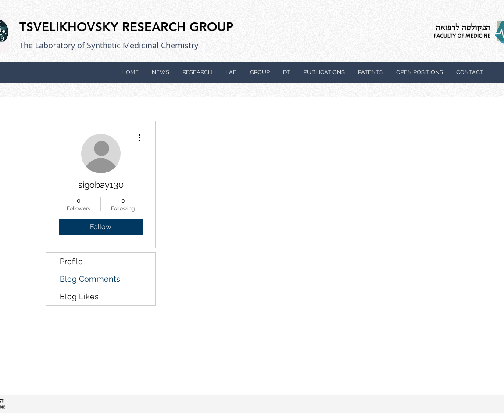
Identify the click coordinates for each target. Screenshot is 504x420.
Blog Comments (90, 279)
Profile (71, 261)
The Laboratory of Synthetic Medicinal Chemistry (109, 45)
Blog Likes (79, 296)
